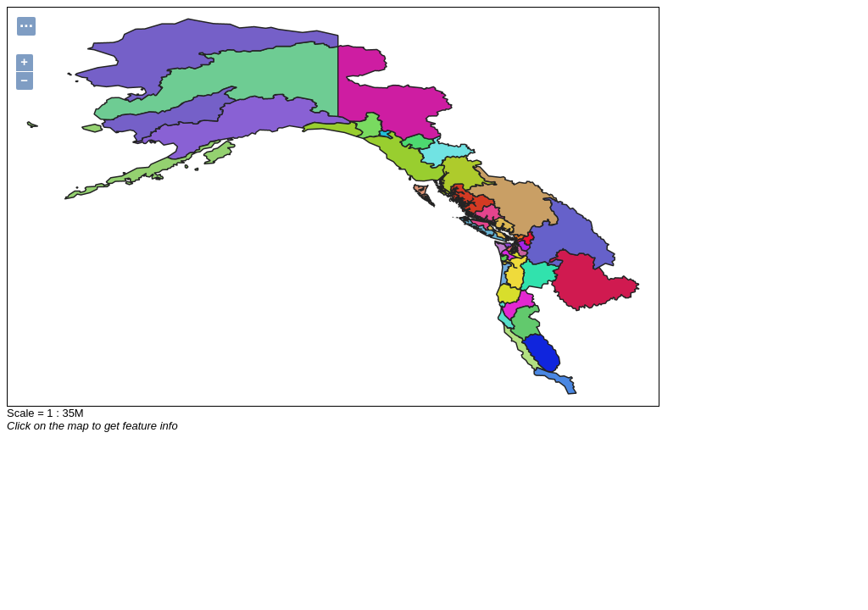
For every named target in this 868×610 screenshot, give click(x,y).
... (26, 24)
